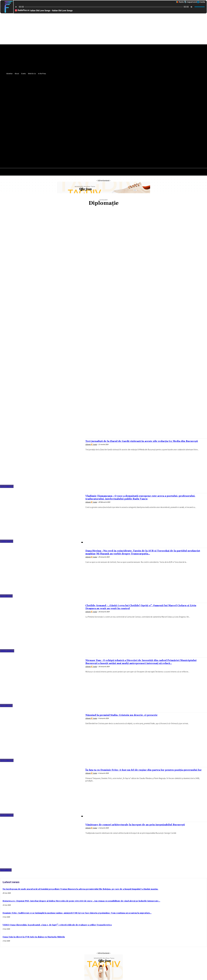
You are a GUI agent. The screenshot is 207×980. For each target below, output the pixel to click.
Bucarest (6, 870)
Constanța (7, 541)
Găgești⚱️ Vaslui (91, 447)
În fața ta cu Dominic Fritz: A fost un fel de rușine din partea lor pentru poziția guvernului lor (140, 771)
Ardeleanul (7, 651)
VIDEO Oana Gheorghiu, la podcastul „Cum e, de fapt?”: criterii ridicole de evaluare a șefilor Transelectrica (57, 925)
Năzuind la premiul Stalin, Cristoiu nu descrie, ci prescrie (126, 715)
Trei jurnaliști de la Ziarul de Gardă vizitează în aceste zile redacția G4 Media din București (142, 443)
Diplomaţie (7, 486)
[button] (125, 123)
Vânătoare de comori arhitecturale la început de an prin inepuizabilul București (141, 825)
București (6, 596)
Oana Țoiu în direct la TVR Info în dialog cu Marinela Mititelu (34, 937)
